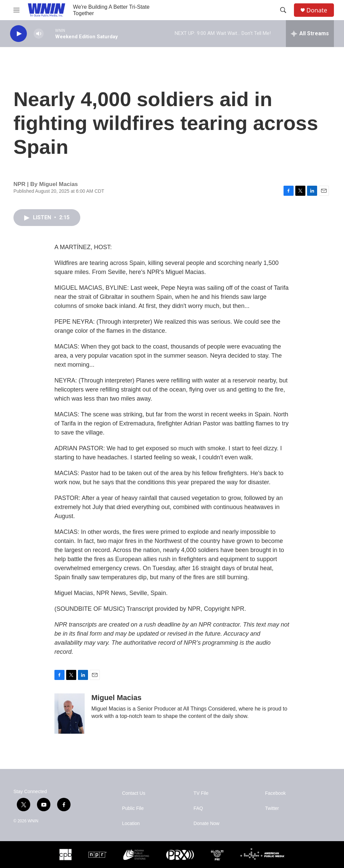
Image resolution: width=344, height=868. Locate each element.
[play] (18, 34)
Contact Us (134, 793)
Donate (317, 10)
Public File (133, 808)
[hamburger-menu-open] (16, 10)
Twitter (272, 808)
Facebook (275, 793)
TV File (201, 793)
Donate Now (206, 824)
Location (131, 824)
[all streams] (310, 34)
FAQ (198, 808)
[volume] (39, 34)
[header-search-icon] (283, 10)
